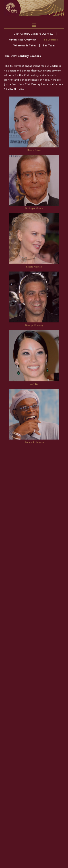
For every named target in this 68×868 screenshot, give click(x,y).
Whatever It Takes (25, 47)
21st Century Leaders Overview (33, 35)
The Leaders (50, 41)
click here (58, 86)
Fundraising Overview (22, 41)
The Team (49, 47)
